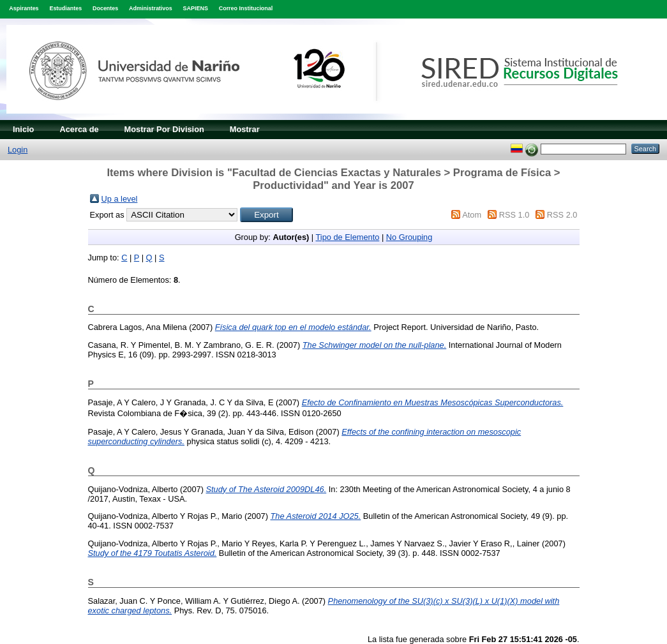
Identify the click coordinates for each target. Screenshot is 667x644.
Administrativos (151, 8)
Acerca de (79, 129)
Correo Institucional (246, 8)
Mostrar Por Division (164, 129)
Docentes (105, 8)
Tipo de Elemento (348, 237)
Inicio (23, 129)
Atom (472, 215)
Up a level (120, 199)
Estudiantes (65, 8)
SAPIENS (196, 8)
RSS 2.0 (562, 215)
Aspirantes (24, 8)
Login (18, 150)
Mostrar (245, 129)
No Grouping (409, 237)
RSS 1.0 (514, 215)
